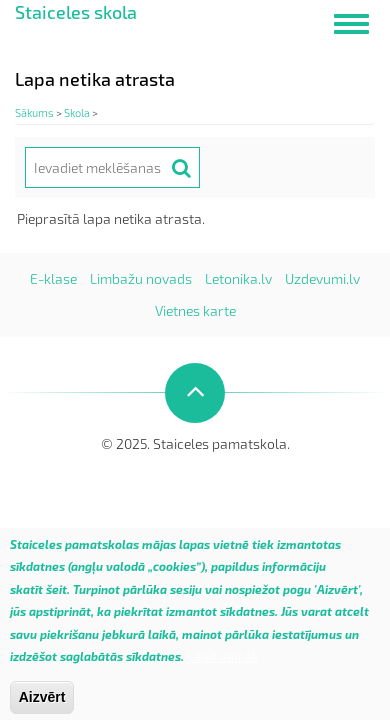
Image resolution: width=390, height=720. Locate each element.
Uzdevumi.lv (322, 278)
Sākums (34, 112)
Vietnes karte (195, 310)
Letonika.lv (238, 278)
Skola (77, 112)
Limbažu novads (141, 278)
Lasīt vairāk (223, 665)
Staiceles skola (76, 12)
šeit (56, 599)
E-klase (53, 278)
